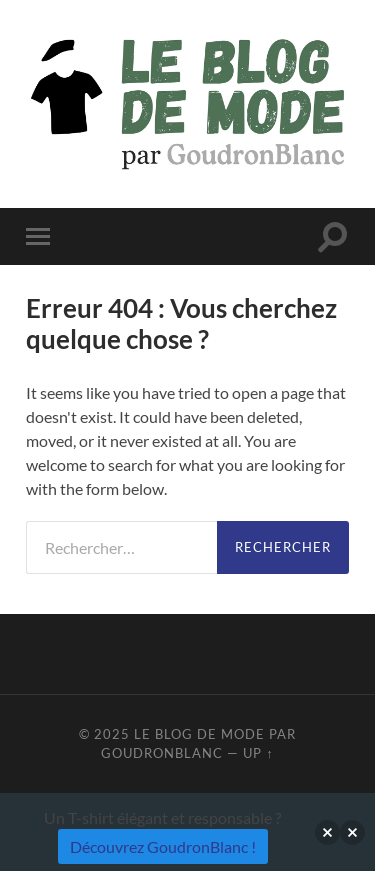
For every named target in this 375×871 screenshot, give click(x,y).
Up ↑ (258, 753)
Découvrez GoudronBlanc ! (163, 846)
